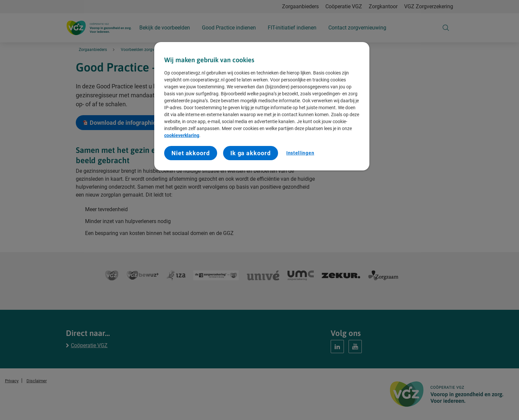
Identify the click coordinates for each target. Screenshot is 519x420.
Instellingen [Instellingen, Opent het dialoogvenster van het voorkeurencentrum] (300, 153)
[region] (262, 106)
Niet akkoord (191, 153)
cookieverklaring (182, 135)
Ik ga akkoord (251, 153)
